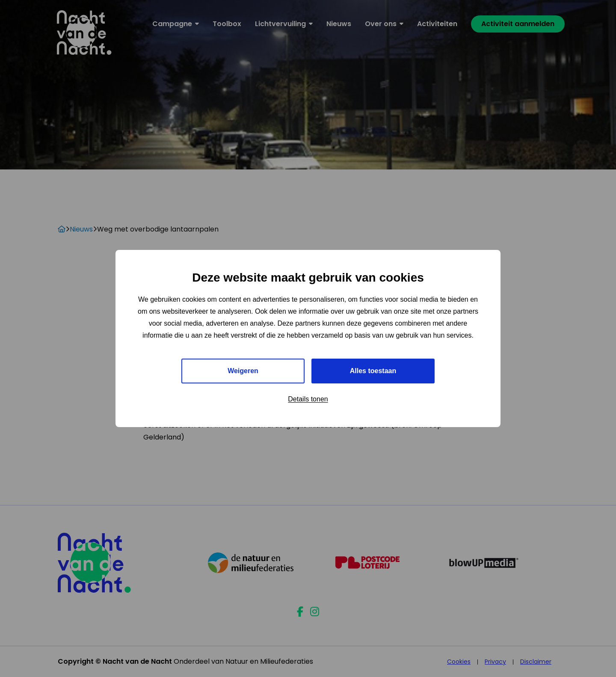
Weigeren (243, 371)
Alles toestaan (373, 371)
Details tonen (308, 399)
